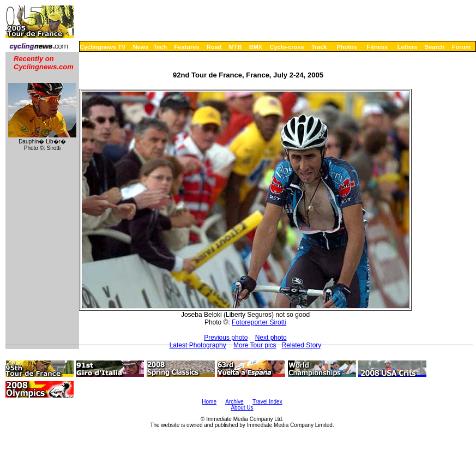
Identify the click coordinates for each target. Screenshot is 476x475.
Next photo (271, 338)
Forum (461, 47)
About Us (242, 408)
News (141, 47)
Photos (347, 47)
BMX (256, 47)
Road (214, 47)
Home (209, 402)
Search (435, 47)
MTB (236, 47)
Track (319, 47)
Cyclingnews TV (103, 47)
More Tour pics (255, 345)
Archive (234, 402)
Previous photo (226, 338)
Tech (160, 47)
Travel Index (267, 402)
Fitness (377, 47)
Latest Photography (198, 345)
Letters (408, 47)
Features (187, 47)
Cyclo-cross (287, 47)
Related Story (302, 345)
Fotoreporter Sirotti (259, 322)
